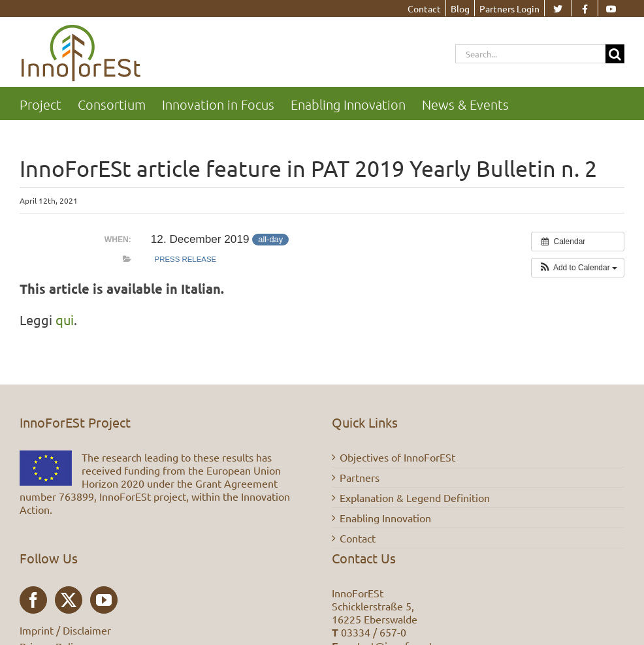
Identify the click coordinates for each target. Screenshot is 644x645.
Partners (360, 477)
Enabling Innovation (385, 518)
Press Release (186, 259)
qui (65, 320)
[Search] (615, 54)
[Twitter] (69, 600)
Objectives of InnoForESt (397, 457)
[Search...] (530, 54)
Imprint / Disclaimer (65, 630)
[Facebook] (33, 600)
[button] (578, 268)
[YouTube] (104, 600)
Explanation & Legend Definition (415, 497)
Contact (358, 538)
